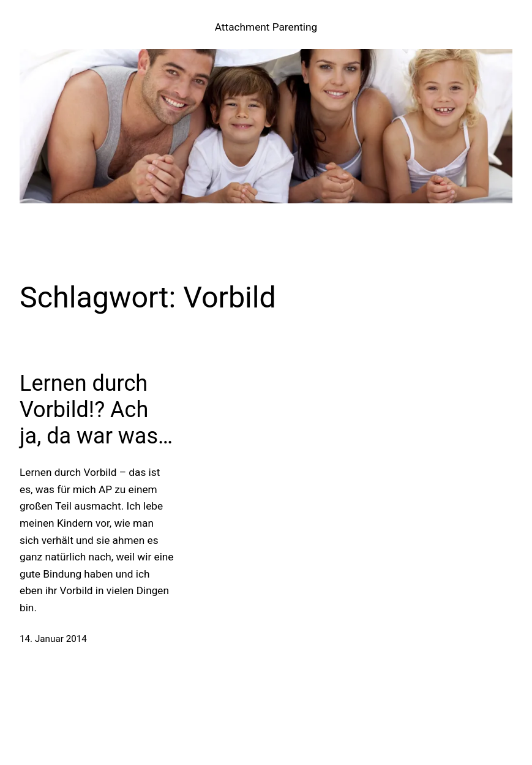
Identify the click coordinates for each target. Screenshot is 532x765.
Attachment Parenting (266, 27)
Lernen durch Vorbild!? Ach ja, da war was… (96, 410)
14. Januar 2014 (53, 639)
